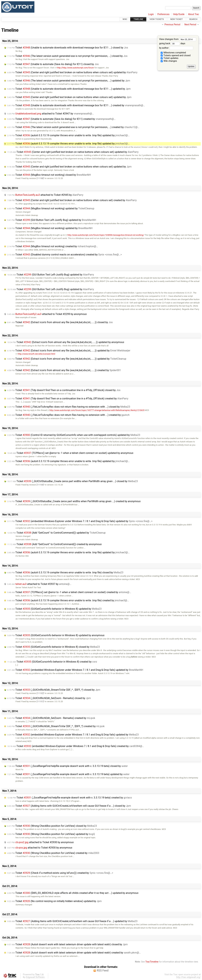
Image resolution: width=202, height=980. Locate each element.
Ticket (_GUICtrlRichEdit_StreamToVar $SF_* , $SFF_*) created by (56, 726)
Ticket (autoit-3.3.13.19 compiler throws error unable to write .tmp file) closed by (65, 572)
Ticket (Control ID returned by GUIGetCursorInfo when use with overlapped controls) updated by (74, 435)
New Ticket (177, 19)
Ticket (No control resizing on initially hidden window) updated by (54, 901)
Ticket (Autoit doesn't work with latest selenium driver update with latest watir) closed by (67, 944)
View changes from (178, 39)
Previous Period (172, 25)
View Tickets (157, 19)
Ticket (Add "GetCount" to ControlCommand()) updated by (56, 533)
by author (176, 48)
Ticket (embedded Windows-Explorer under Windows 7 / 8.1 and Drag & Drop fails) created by (76, 746)
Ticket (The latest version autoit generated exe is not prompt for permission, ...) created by (73, 127)
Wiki (125, 19)
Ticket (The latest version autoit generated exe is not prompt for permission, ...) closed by (67, 56)
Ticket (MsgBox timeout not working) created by (53, 246)
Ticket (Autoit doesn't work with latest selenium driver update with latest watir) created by (74, 953)
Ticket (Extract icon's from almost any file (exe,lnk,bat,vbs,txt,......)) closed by (60, 322)
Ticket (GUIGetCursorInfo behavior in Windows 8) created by (52, 662)
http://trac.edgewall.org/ (188, 977)
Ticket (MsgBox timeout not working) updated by (51, 208)
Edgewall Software (35, 977)
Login (151, 14)
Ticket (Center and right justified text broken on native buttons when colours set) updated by (72, 72)
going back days (172, 43)
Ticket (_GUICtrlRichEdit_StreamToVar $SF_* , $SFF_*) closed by (54, 690)
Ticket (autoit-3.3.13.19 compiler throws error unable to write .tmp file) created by (68, 600)
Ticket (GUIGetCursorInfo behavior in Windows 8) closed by (53, 647)
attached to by (50, 114)
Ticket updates (170, 58)
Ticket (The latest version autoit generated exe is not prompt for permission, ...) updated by (69, 81)
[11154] (40, 485)
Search (193, 19)
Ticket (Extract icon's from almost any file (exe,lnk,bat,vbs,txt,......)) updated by (66, 342)
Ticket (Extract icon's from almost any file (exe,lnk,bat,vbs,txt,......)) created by (64, 370)
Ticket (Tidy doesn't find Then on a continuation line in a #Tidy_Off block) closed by (64, 390)
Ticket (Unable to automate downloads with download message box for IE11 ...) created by (76, 105)
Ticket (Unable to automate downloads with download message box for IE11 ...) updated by (69, 89)
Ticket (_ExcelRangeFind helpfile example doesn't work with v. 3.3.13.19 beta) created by (70, 798)
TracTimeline (152, 962)
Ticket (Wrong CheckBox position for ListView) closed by (52, 826)
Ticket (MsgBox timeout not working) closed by (49, 175)
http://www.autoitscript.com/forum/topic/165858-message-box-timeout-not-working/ (105, 235)
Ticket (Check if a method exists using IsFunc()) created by (60, 873)
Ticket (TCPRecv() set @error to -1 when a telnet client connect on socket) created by (69, 592)
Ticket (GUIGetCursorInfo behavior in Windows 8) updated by (54, 609)
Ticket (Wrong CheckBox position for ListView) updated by (51, 834)
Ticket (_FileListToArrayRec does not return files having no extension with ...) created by (68, 415)
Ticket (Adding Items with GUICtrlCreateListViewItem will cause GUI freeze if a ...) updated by (72, 921)
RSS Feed (103, 971)
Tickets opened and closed (176, 55)
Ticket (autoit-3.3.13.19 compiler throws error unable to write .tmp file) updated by (68, 135)
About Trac (194, 14)
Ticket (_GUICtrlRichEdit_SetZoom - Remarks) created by (51, 718)
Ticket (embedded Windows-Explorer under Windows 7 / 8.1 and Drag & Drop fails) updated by (80, 521)
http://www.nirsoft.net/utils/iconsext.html (35, 354)
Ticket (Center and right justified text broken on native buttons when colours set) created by (72, 200)
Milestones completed (173, 53)
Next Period (190, 25)
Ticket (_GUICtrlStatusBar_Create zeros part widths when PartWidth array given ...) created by (74, 501)
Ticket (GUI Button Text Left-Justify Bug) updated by (52, 220)
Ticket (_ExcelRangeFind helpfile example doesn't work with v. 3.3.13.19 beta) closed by (67, 766)
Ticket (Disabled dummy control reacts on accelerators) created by (65, 255)
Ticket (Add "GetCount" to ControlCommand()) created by (54, 544)
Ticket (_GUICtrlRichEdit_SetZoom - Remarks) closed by (49, 698)
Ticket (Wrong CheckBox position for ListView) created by (53, 853)
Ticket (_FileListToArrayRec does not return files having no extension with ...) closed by (69, 407)
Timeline (138, 19)
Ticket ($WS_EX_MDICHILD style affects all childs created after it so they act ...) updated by (73, 893)
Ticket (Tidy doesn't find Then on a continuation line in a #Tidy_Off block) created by (68, 399)
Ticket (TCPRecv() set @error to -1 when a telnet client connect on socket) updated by (70, 453)
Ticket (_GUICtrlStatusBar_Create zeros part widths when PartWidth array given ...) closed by (73, 481)
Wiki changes (169, 61)
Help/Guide (179, 14)
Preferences (163, 14)
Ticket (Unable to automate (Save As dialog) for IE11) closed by (53, 64)
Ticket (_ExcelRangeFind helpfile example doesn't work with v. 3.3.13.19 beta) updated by (68, 774)
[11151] (40, 701)
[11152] (40, 693)
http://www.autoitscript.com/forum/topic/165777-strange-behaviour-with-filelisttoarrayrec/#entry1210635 (96, 410)
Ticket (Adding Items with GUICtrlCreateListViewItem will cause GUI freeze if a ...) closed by (69, 806)
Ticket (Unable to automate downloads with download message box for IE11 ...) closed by (68, 48)
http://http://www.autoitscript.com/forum (74, 68)
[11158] (40, 178)
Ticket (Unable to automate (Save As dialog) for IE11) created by (61, 119)
